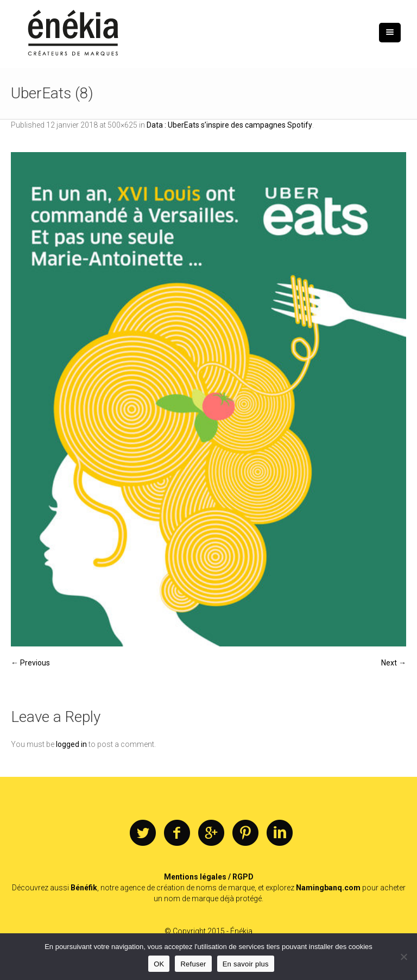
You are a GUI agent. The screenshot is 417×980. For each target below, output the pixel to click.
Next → (394, 663)
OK (159, 964)
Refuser (193, 964)
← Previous (30, 663)
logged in (71, 744)
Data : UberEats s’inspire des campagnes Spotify (229, 125)
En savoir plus (246, 964)
